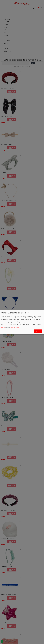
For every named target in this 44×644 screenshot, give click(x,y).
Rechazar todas (29, 331)
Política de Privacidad (15, 328)
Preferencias (5, 331)
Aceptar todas (38, 331)
